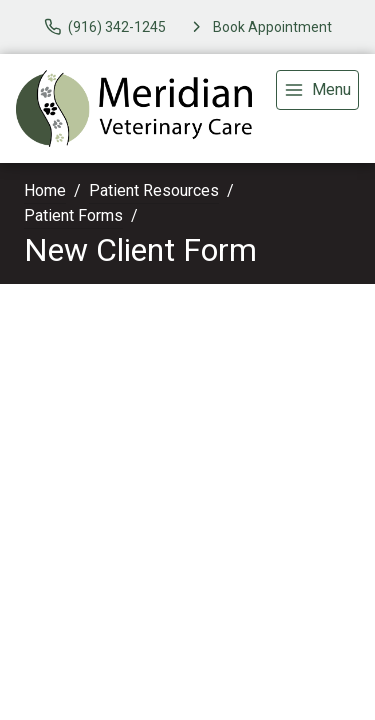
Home (45, 190)
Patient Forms (73, 215)
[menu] (317, 90)
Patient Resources (154, 190)
